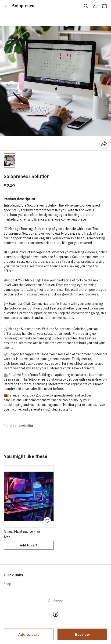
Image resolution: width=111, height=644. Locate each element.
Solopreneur (20, 6)
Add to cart (29, 634)
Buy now (82, 634)
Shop (7, 584)
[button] (9, 160)
